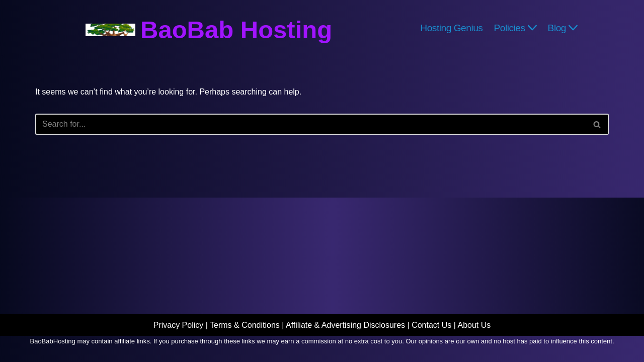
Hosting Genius (451, 28)
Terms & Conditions (245, 325)
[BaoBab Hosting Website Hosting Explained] (209, 30)
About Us (474, 325)
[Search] (311, 124)
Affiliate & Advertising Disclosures (345, 325)
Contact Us (431, 325)
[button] (532, 28)
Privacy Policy (179, 325)
